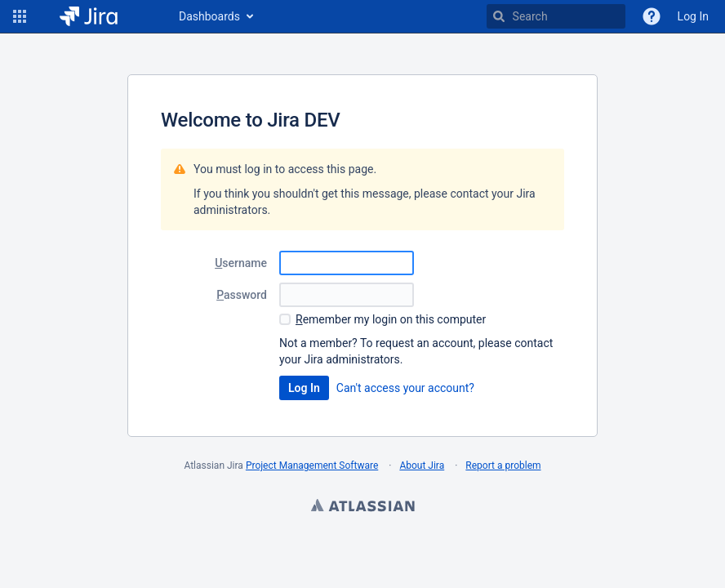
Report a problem (503, 465)
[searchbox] (556, 16)
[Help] (652, 16)
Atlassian (362, 507)
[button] (20, 16)
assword (242, 295)
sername (241, 263)
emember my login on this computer (391, 319)
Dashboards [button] (209, 16)
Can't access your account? (405, 388)
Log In (693, 16)
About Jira (422, 465)
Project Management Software (312, 465)
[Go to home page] (101, 16)
